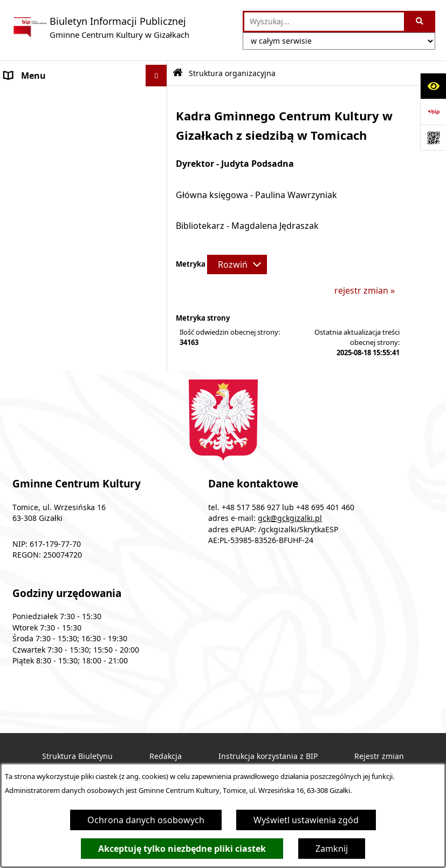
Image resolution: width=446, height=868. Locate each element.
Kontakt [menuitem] (20, 270)
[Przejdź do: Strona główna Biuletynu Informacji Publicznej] (178, 73)
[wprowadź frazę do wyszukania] (324, 22)
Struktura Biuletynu (77, 756)
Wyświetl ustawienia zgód (306, 820)
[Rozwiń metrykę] (237, 265)
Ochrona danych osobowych (146, 820)
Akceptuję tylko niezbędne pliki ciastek (182, 849)
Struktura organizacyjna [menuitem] (54, 140)
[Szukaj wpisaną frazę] (420, 22)
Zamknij (332, 849)
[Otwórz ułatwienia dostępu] (433, 86)
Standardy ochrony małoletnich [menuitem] (68, 248)
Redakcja (166, 756)
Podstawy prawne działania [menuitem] (60, 119)
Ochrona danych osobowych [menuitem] (63, 227)
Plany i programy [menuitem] (39, 162)
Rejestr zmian (379, 756)
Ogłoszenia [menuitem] (27, 97)
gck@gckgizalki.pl (290, 518)
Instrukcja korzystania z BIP (268, 756)
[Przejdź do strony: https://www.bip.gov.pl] (433, 112)
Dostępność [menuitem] (29, 184)
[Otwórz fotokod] (433, 138)
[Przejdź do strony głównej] (100, 28)
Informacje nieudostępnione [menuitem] (63, 205)
